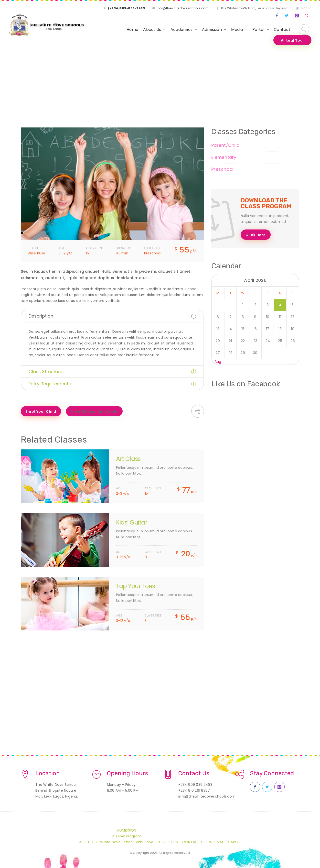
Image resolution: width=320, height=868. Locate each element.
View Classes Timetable (94, 411)
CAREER (234, 842)
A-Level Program (127, 836)
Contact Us (194, 842)
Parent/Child (225, 145)
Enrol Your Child (41, 411)
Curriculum (168, 842)
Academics (181, 29)
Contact (282, 29)
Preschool (222, 169)
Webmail (217, 842)
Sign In (306, 8)
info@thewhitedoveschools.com (183, 8)
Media (237, 29)
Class (42, 88)
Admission (212, 29)
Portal (258, 29)
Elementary (224, 157)
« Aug (216, 362)
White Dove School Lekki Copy (127, 842)
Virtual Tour (292, 40)
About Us (152, 29)
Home (132, 29)
